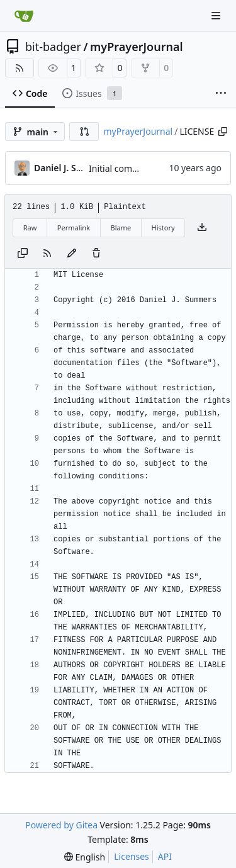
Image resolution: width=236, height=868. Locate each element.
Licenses (132, 856)
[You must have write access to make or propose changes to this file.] (96, 254)
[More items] (221, 94)
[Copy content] (23, 254)
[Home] (24, 16)
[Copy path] (223, 132)
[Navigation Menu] (217, 15)
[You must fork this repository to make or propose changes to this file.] (72, 254)
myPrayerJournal (136, 47)
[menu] (85, 857)
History (163, 228)
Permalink (74, 228)
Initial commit (117, 168)
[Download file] (202, 228)
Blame (121, 228)
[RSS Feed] (20, 68)
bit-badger (53, 47)
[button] (84, 132)
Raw (30, 228)
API (165, 856)
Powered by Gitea (61, 825)
